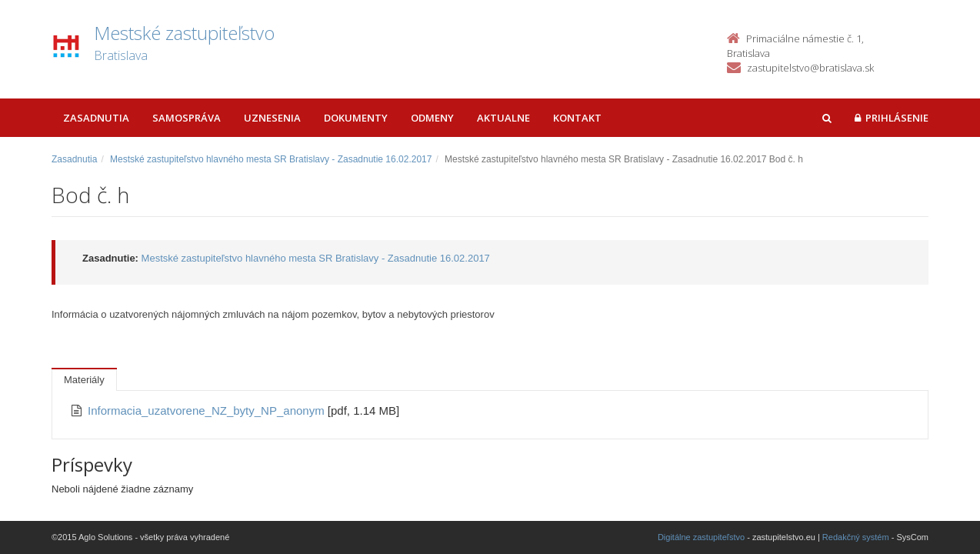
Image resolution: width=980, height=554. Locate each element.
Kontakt (577, 118)
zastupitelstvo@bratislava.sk (810, 68)
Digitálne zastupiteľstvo (701, 537)
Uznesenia (272, 118)
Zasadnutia (96, 118)
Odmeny (432, 118)
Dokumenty (356, 118)
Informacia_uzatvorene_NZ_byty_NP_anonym (208, 410)
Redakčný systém (856, 537)
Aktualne (503, 118)
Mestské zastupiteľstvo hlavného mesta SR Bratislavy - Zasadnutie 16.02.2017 (271, 159)
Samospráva (187, 118)
